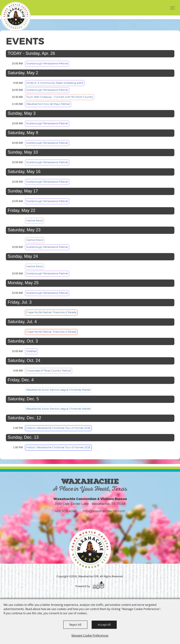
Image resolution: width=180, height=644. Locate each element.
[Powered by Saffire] (98, 586)
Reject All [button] (75, 625)
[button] (163, 8)
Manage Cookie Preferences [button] (90, 635)
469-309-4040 (66, 511)
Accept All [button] (104, 625)
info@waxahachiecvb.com (104, 511)
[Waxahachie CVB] (16, 17)
